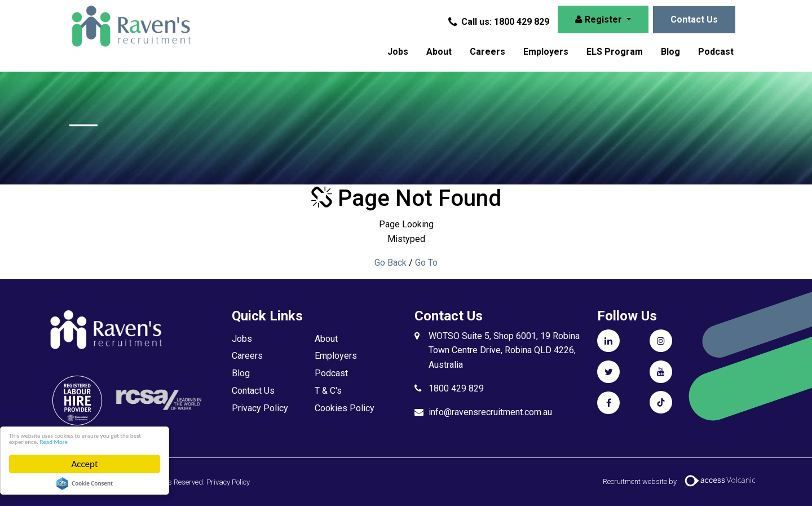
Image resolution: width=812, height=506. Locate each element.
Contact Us (694, 19)
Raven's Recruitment (140, 34)
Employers (546, 52)
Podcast (716, 52)
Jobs (398, 52)
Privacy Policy (260, 408)
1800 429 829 (456, 388)
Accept (85, 464)
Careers (487, 52)
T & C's (328, 391)
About (439, 52)
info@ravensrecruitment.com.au (490, 412)
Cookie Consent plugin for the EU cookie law (85, 483)
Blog (670, 52)
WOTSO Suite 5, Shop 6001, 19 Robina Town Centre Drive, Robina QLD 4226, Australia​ (504, 351)
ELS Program (615, 52)
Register (600, 19)
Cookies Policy (345, 408)
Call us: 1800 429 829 (500, 22)
